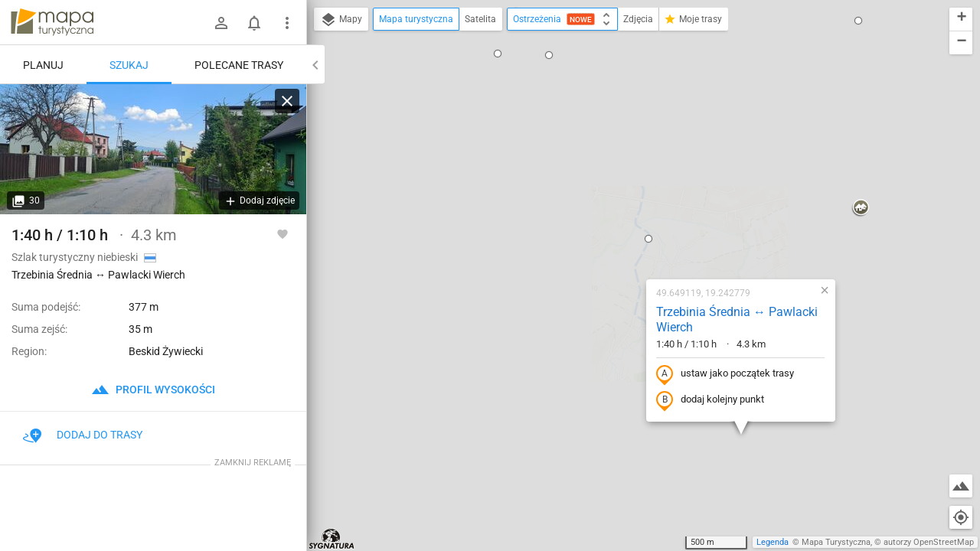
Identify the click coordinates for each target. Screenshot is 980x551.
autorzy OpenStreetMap (929, 542)
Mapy (341, 20)
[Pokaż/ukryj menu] (287, 23)
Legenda (773, 542)
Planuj (43, 65)
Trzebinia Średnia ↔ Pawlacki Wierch (639, 155)
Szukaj (129, 65)
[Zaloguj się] (221, 23)
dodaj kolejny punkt (612, 235)
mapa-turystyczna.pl (52, 22)
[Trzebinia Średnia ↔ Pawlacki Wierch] (153, 149)
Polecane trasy (239, 65)
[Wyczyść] (287, 101)
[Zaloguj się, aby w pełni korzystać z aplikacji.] (283, 233)
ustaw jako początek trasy (627, 209)
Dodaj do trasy (83, 435)
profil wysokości (153, 390)
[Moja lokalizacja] (961, 517)
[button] (550, 73)
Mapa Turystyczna (836, 542)
